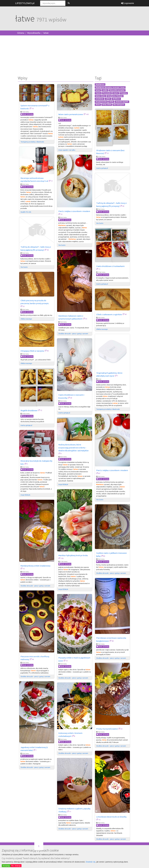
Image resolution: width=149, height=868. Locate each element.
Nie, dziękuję (16, 866)
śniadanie (100, 99)
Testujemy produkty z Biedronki (32, 142)
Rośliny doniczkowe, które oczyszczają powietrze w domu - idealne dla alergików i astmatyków (73, 448)
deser (98, 105)
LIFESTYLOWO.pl (25, 3)
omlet (108, 99)
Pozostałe (107, 93)
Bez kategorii (119, 105)
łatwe (46, 33)
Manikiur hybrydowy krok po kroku (73, 555)
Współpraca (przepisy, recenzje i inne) (110, 87)
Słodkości (116, 99)
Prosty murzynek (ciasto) (107, 729)
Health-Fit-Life (26, 212)
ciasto (116, 93)
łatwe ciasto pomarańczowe (71, 114)
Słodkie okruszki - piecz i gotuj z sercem (73, 334)
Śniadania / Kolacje (115, 96)
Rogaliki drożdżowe (29, 410)
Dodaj (30, 114)
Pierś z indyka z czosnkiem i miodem (74, 211)
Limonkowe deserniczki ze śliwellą (111, 817)
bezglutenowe (101, 102)
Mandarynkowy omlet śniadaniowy (35, 566)
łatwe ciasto (100, 96)
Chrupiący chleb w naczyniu (32, 351)
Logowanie (127, 3)
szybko (105, 90)
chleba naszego (26, 319)
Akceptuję (6, 866)
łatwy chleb (107, 105)
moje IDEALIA (63, 484)
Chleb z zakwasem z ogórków (109, 314)
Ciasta (98, 93)
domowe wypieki (122, 102)
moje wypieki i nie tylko (67, 150)
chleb (111, 102)
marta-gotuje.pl (102, 168)
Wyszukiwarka (34, 33)
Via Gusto (62, 245)
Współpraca (100, 84)
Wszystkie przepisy (117, 90)
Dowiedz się (91, 862)
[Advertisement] (74, 55)
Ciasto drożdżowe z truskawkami (110, 266)
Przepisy (124, 93)
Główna (21, 33)
